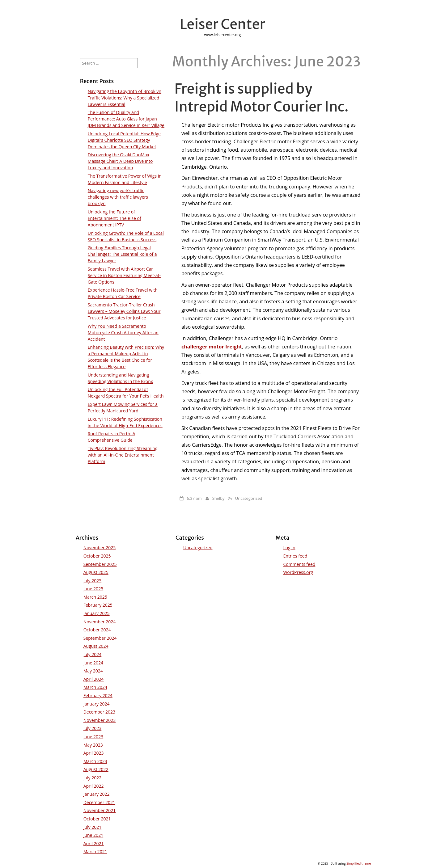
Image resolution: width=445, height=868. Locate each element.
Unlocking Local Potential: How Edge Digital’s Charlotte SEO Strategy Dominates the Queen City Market (124, 140)
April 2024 (94, 679)
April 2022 (94, 786)
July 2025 (93, 581)
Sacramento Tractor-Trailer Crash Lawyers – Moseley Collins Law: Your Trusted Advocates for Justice (124, 311)
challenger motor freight (212, 347)
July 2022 (93, 778)
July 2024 (93, 654)
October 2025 (97, 556)
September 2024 (100, 638)
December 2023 (99, 712)
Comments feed (299, 564)
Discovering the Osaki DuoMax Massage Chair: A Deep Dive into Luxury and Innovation (120, 161)
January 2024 (97, 704)
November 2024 (100, 622)
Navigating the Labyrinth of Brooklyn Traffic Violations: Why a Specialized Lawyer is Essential (125, 98)
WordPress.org (298, 572)
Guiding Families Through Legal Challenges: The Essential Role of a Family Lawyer (122, 254)
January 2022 (97, 794)
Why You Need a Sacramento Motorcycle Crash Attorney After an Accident (123, 333)
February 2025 (98, 605)
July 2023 (93, 728)
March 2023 (95, 761)
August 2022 (96, 769)
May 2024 (93, 671)
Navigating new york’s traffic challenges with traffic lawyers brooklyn (118, 197)
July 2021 (93, 827)
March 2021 (95, 851)
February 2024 (98, 695)
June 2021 (93, 835)
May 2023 (93, 745)
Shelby (218, 498)
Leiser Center (223, 24)
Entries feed (295, 556)
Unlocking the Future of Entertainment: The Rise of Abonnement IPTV (114, 218)
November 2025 (100, 548)
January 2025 (97, 613)
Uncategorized (249, 498)
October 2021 (97, 819)
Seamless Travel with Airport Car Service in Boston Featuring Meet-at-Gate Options (124, 275)
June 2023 (93, 737)
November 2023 (100, 720)
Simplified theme (359, 863)
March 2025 (95, 597)
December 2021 (99, 802)
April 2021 (94, 843)
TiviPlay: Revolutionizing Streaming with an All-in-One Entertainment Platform (123, 455)
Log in (289, 548)
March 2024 (95, 687)
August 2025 (96, 572)
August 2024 (96, 646)
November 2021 (100, 810)
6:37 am (194, 498)
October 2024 (97, 630)
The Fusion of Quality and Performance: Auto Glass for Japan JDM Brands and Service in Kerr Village (126, 119)
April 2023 (94, 753)
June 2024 (93, 663)
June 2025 (93, 589)
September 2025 (100, 564)
